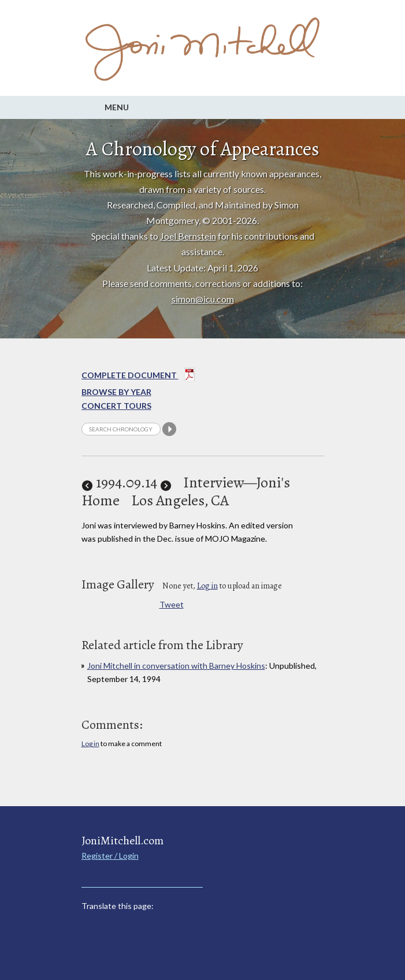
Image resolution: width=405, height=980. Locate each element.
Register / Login (110, 856)
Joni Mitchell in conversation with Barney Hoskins (176, 666)
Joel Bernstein (188, 236)
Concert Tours (116, 406)
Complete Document (138, 377)
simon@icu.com (203, 299)
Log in (207, 586)
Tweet (172, 604)
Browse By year (116, 392)
